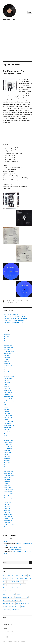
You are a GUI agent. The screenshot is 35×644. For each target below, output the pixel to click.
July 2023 (7, 405)
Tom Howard (15, 610)
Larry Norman (7, 594)
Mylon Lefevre (19, 597)
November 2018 (9, 521)
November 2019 (9, 496)
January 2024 (8, 393)
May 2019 (7, 508)
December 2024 (9, 370)
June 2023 (7, 407)
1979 (26, 575)
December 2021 (9, 444)
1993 (26, 582)
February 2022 (8, 440)
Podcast (5, 628)
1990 (13, 582)
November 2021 (9, 446)
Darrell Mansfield (17, 588)
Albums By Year (7, 625)
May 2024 (7, 384)
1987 (30, 579)
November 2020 (9, 471)
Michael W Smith (8, 597)
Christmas (23, 585)
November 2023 (9, 397)
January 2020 (8, 492)
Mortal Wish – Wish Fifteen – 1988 (14, 316)
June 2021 (7, 457)
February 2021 (8, 465)
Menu (30, 12)
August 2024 (8, 378)
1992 (22, 582)
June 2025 (7, 357)
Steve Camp (7, 606)
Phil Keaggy (7, 600)
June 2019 (7, 506)
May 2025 (7, 360)
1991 (17, 582)
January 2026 (8, 343)
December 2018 (9, 519)
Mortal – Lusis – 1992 (15, 547)
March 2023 (8, 413)
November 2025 (9, 347)
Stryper (23, 606)
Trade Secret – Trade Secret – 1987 (14, 314)
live (14, 594)
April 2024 (7, 386)
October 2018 (8, 523)
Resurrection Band (9, 603)
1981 (4, 579)
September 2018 (9, 525)
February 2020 (8, 490)
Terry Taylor (7, 610)
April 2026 (7, 337)
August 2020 (8, 477)
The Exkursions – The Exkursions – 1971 (14, 72)
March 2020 (8, 488)
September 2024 (9, 376)
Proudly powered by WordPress (17, 641)
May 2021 (7, 459)
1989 (9, 582)
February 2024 (8, 391)
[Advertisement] (17, 43)
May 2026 (7, 335)
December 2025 (9, 345)
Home (5, 617)
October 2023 (8, 399)
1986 (26, 579)
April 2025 (7, 362)
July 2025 (7, 355)
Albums (23, 301)
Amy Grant (15, 585)
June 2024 (7, 382)
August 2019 (8, 502)
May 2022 (7, 434)
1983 (13, 579)
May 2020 (7, 483)
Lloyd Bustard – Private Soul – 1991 (15, 320)
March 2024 (8, 388)
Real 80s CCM (9, 19)
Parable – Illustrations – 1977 (18, 549)
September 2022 (9, 426)
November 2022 (9, 421)
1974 (5, 575)
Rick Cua (26, 603)
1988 (5, 582)
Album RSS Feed (8, 632)
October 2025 (8, 349)
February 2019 (8, 514)
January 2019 (8, 517)
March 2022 (8, 438)
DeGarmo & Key (8, 591)
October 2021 (8, 448)
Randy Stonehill (17, 600)
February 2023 (8, 415)
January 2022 (8, 442)
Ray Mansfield (8, 301)
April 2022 (7, 436)
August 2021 (8, 452)
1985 (21, 579)
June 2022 (7, 432)
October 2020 (8, 473)
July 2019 (7, 504)
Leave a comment (14, 302)
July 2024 (7, 380)
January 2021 (8, 467)
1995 (9, 585)
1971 (27, 301)
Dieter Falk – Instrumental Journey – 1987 (17, 318)
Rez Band (19, 603)
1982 (9, 579)
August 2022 (8, 428)
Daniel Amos (7, 588)
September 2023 (9, 401)
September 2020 (9, 475)
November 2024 (9, 372)
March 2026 (8, 339)
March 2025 (8, 364)
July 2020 (7, 479)
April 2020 (7, 486)
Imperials (26, 591)
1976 (13, 575)
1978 (21, 575)
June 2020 (7, 481)
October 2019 (8, 498)
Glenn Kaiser (18, 591)
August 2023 (8, 403)
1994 (5, 585)
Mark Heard (20, 594)
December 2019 (9, 494)
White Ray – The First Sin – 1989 (14, 323)
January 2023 (8, 417)
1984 (17, 579)
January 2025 (8, 368)
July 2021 (7, 455)
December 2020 (9, 469)
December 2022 (9, 419)
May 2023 (7, 409)
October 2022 (8, 424)
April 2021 (7, 461)
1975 (9, 575)
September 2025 (9, 351)
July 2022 (7, 430)
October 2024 (8, 374)
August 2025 (8, 353)
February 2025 (8, 366)
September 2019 (9, 500)
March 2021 (8, 463)
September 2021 (9, 450)
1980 (30, 575)
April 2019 (7, 510)
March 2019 (8, 512)
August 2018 (8, 527)
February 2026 (8, 341)
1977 (17, 575)
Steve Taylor (16, 606)
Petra (26, 597)
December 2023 (9, 395)
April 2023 (7, 411)
